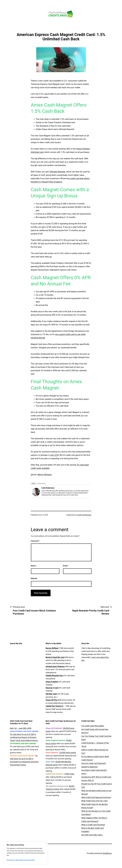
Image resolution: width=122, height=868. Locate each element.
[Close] (46, 843)
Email (66, 566)
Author (34, 483)
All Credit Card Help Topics (92, 835)
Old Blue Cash (51, 694)
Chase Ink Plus (52, 700)
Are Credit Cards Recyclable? (93, 726)
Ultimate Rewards (57, 172)
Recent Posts (41, 483)
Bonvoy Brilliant (52, 648)
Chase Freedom (52, 682)
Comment (35, 541)
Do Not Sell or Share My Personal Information (21, 860)
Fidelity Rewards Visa (54, 676)
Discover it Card (52, 688)
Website (34, 578)
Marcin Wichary (44, 475)
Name (34, 566)
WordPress (107, 853)
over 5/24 (54, 455)
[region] (26, 853)
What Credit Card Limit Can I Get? (95, 801)
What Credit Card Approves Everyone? (96, 797)
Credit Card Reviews (84, 515)
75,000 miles (69, 774)
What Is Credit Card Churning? (93, 825)
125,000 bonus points (67, 753)
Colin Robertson (48, 488)
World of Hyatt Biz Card (55, 657)
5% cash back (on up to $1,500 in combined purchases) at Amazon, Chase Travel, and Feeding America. (24, 737)
